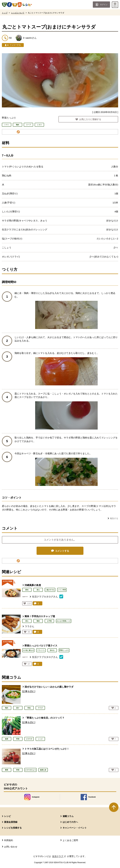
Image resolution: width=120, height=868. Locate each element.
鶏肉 (38, 621)
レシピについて (18, 13)
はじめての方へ (70, 822)
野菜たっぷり (64, 650)
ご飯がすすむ (50, 590)
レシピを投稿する (13, 828)
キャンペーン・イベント (75, 828)
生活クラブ (59, 856)
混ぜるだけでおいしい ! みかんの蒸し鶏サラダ (49, 687)
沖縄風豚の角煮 (33, 585)
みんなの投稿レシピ (64, 621)
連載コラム (68, 816)
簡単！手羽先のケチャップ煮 (40, 616)
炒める (52, 650)
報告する (114, 518)
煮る (38, 590)
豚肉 (27, 590)
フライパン (41, 650)
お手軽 (49, 621)
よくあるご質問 (70, 840)
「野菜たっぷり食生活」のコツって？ (44, 718)
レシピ (7, 816)
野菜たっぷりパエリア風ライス (41, 646)
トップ (5, 13)
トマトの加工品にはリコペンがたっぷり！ (47, 749)
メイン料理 (62, 590)
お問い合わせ (11, 847)
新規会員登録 (11, 822)
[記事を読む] (29, 691)
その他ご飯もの (28, 650)
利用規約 (9, 840)
